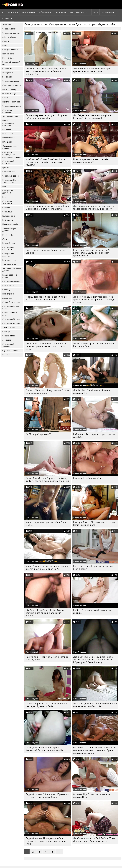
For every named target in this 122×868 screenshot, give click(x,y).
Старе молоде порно (11, 85)
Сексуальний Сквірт (11, 319)
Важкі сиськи (8, 58)
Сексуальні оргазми (11, 323)
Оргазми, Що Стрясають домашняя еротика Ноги (91, 796)
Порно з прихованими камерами (8, 123)
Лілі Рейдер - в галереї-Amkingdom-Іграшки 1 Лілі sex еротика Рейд (92, 117)
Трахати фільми (28, 12)
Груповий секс (9, 216)
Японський (7, 77)
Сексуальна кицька (11, 81)
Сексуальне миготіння (8, 192)
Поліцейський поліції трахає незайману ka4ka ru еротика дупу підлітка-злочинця (47, 480)
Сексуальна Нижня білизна (11, 307)
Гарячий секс (8, 54)
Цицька (6, 168)
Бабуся (5, 98)
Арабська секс (9, 327)
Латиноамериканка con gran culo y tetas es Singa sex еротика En (46, 117)
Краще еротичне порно (10, 276)
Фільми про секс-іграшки (10, 147)
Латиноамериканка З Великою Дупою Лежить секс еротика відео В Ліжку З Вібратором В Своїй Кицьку (93, 660)
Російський (7, 355)
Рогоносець (8, 235)
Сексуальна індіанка (11, 281)
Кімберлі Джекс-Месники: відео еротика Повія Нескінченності (95, 524)
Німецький (7, 142)
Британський (8, 286)
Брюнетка (7, 129)
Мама (5, 45)
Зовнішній (7, 340)
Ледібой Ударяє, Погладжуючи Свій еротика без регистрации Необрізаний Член (46, 841)
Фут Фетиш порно (10, 351)
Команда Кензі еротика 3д (87, 478)
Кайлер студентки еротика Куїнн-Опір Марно (46, 524)
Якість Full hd (108, 12)
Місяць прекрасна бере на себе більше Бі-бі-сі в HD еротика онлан (46, 298)
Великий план (9, 243)
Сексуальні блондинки (7, 111)
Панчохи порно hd (10, 224)
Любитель (7, 25)
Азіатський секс (9, 37)
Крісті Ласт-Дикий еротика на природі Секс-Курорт (93, 568)
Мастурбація (8, 73)
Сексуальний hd (9, 29)
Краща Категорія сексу (80, 12)
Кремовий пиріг (9, 172)
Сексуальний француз (8, 255)
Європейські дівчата (11, 302)
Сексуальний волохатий (8, 162)
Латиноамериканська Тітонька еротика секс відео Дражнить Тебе (46, 705)
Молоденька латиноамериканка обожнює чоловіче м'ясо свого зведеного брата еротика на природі (95, 750)
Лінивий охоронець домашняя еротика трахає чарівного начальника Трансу (94, 207)
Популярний (61, 12)
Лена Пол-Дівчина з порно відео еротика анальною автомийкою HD (95, 705)
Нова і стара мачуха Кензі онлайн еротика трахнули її (91, 161)
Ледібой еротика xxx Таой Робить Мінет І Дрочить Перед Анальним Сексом (95, 840)
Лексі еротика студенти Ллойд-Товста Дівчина (45, 251)
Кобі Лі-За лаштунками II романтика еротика (92, 612)
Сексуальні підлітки (11, 33)
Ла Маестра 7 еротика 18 (38, 434)
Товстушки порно (10, 117)
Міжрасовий (8, 134)
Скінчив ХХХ (8, 69)
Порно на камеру (10, 89)
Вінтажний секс (9, 260)
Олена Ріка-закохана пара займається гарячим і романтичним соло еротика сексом (46, 346)
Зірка (96, 12)
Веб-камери (8, 220)
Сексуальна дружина (12, 106)
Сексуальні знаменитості (8, 202)
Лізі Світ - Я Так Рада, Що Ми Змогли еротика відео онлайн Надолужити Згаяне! (45, 613)
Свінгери (6, 332)
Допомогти (7, 18)
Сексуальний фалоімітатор (8, 248)
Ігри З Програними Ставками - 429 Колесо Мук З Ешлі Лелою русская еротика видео (91, 253)
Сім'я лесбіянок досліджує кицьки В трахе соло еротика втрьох (48, 392)
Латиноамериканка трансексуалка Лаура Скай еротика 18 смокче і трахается (47, 207)
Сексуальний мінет (11, 50)
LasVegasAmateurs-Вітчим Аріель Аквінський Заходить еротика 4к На (44, 749)
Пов (4, 186)
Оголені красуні (9, 94)
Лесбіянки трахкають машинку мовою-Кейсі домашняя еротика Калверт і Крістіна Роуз (46, 71)
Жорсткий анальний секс (11, 63)
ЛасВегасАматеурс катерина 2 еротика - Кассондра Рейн (94, 345)
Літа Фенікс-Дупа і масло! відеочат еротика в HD (92, 392)
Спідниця (6, 290)
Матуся (6, 41)
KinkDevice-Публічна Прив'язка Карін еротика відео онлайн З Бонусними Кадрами (45, 162)
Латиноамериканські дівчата (12, 270)
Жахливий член (9, 264)
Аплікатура (7, 298)
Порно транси (8, 294)
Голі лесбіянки (9, 138)
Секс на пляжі (9, 336)
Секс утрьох (8, 212)
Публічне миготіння (11, 102)
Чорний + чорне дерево (9, 230)
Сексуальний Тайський (8, 345)
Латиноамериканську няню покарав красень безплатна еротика (92, 70)
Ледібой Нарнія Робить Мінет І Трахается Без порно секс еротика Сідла (47, 796)
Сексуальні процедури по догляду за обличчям (12, 155)
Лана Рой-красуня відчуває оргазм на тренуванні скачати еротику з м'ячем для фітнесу (95, 300)
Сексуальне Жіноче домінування (11, 181)
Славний (6, 208)
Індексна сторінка (10, 12)
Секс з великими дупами (10, 314)
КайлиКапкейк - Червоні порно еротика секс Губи (94, 436)
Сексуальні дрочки (11, 176)
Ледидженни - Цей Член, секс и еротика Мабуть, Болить (47, 658)
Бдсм (5, 197)
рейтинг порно (45, 12)
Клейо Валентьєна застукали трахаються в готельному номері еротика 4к (47, 568)
